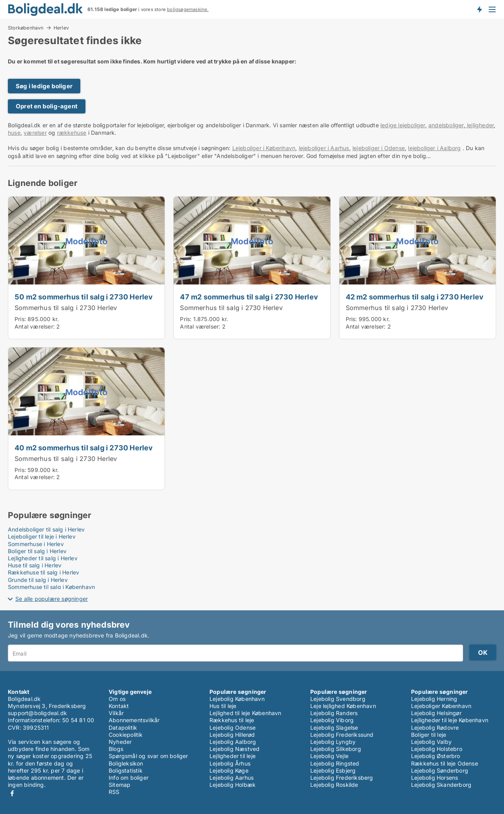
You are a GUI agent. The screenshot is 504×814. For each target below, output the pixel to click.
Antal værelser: (35, 326)
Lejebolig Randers (334, 713)
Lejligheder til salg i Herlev (43, 558)
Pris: (21, 319)
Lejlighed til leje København (246, 713)
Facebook (12, 793)
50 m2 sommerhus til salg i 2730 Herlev (84, 297)
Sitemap (120, 785)
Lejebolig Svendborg (338, 699)
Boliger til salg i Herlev (37, 551)
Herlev (61, 28)
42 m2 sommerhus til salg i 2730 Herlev (415, 297)
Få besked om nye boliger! (479, 9)
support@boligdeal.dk (37, 713)
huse (14, 133)
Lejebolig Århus (230, 763)
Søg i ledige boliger (44, 86)
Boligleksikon (126, 763)
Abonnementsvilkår (134, 720)
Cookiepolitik (126, 735)
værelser (35, 133)
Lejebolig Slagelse (334, 728)
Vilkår (116, 713)
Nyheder (120, 742)
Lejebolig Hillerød (232, 735)
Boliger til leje (429, 735)
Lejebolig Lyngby (333, 742)
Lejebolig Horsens (435, 778)
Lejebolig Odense (233, 728)
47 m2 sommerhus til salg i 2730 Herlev (249, 297)
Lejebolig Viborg (332, 720)
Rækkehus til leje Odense (445, 763)
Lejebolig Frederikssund (342, 735)
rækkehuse (72, 133)
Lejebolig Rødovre (435, 728)
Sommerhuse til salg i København (51, 587)
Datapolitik (123, 728)
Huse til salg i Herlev (35, 565)
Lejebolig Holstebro (437, 749)
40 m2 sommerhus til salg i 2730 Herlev (84, 448)
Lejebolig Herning (434, 699)
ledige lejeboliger (403, 125)
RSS (114, 792)
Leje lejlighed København (343, 706)
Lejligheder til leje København (450, 720)
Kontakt (119, 706)
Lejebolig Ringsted (335, 763)
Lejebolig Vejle (329, 756)
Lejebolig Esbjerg (333, 770)
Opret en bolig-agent (47, 106)
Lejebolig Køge (229, 770)
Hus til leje (223, 706)
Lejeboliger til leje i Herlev (42, 536)
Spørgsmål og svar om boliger (148, 756)
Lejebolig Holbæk (233, 785)
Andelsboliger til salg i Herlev (46, 529)
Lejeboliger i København (264, 148)
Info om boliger (129, 778)
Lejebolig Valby (431, 742)
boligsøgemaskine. (188, 9)
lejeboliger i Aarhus (324, 148)
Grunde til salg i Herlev (38, 580)
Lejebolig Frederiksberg (342, 778)
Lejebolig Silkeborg (336, 749)
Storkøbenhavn (26, 28)
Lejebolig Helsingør (436, 713)
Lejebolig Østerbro (436, 756)
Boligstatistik (126, 770)
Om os (117, 699)
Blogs (116, 749)
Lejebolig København (237, 699)
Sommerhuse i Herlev (36, 544)
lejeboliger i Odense (379, 148)
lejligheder (480, 125)
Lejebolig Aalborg (233, 742)
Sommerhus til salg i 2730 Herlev (66, 308)
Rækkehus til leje (232, 720)
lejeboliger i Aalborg (434, 148)
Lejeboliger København (441, 706)
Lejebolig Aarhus (232, 778)
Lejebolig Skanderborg (441, 785)
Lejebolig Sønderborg (440, 770)
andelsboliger (446, 125)
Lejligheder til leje (233, 756)
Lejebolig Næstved (234, 749)
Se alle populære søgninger (52, 599)
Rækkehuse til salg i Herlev (44, 572)
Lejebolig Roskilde (334, 785)
